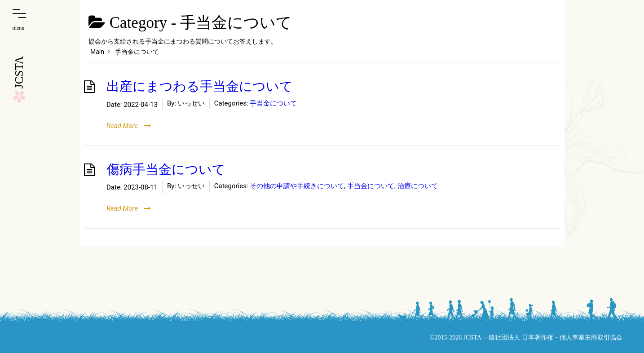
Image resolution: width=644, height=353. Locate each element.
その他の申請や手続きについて (297, 186)
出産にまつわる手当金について (200, 86)
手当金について (273, 103)
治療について (418, 186)
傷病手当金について (166, 170)
